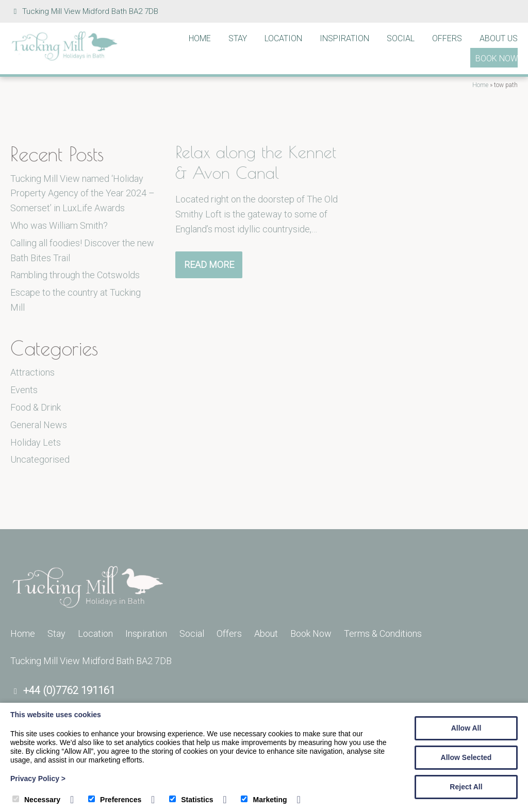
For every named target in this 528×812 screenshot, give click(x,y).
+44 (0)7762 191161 (69, 690)
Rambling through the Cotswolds (75, 275)
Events (24, 390)
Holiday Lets (36, 442)
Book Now (497, 58)
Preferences (115, 800)
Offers (447, 38)
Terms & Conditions (383, 633)
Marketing (264, 800)
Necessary (36, 800)
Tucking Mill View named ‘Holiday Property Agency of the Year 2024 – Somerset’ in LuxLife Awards (82, 193)
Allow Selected (466, 757)
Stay (238, 38)
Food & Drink (36, 407)
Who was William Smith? (59, 225)
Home (200, 38)
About (266, 633)
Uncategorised (40, 459)
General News (39, 425)
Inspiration (344, 38)
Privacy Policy (38, 779)
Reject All (466, 787)
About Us (499, 38)
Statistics (191, 800)
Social (401, 38)
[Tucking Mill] (64, 58)
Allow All (466, 728)
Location (283, 38)
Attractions (32, 372)
